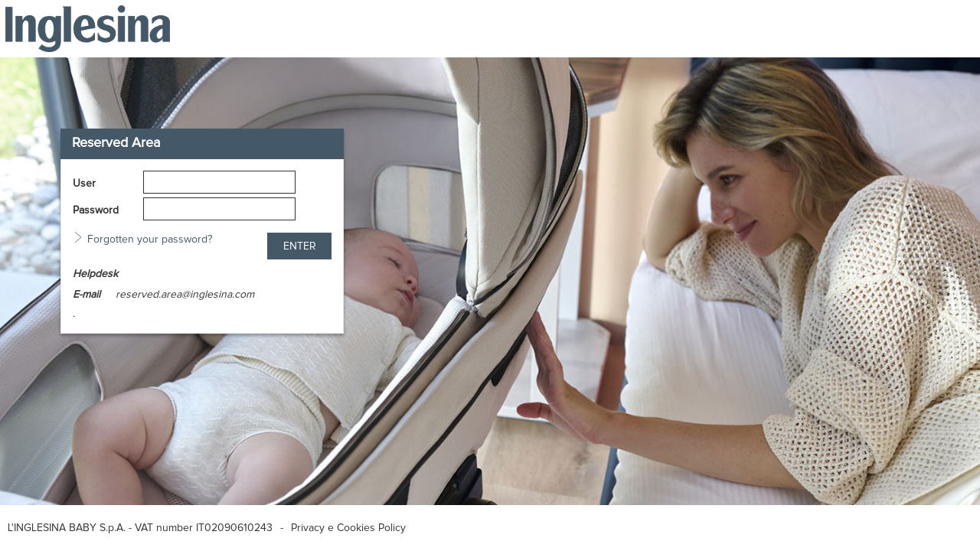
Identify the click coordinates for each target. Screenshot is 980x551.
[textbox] (219, 182)
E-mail (87, 295)
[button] (299, 246)
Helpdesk (95, 274)
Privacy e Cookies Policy (348, 528)
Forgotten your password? (150, 240)
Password (96, 210)
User (84, 184)
